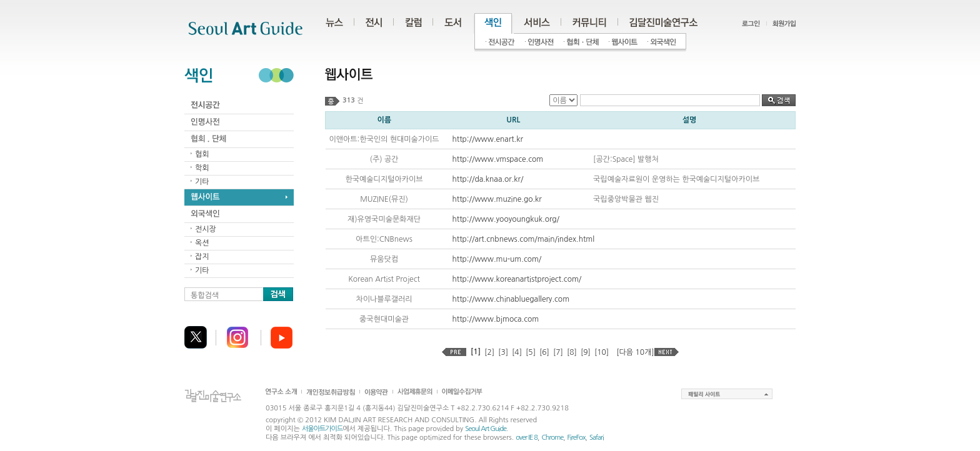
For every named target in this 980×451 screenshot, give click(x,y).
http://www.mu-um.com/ (497, 259)
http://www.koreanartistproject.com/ (517, 279)
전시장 (206, 229)
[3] (503, 352)
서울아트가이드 (322, 429)
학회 (202, 168)
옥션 (202, 243)
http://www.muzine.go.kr (497, 199)
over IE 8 (527, 438)
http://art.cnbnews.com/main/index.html (524, 239)
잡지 (202, 257)
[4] (517, 352)
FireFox (577, 438)
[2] (489, 352)
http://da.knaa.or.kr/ (488, 179)
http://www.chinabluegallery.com (511, 299)
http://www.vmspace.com (498, 159)
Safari (597, 438)
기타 (202, 182)
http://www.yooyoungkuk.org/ (506, 219)
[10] (602, 352)
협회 (202, 154)
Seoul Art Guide (486, 429)
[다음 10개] (635, 352)
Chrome (552, 438)
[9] (586, 352)
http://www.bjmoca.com (496, 319)
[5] (531, 352)
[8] (572, 352)
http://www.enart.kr (488, 139)
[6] (544, 352)
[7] (558, 352)
